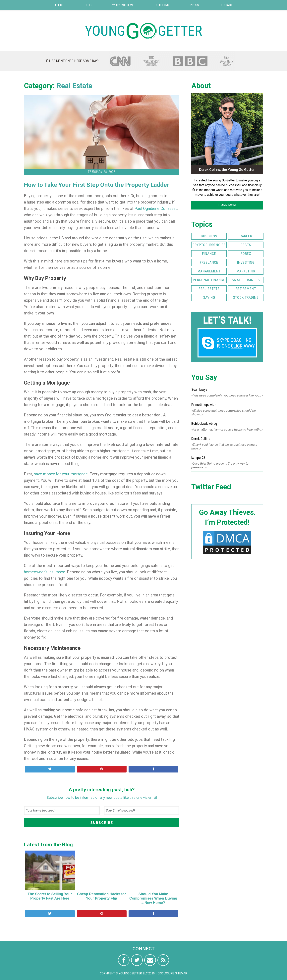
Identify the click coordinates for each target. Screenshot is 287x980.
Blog (88, 5)
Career (246, 236)
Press (194, 5)
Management (209, 271)
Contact (226, 5)
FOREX (246, 254)
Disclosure (166, 973)
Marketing (246, 271)
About (59, 5)
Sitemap (181, 973)
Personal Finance (209, 280)
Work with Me (123, 5)
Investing (246, 262)
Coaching (162, 5)
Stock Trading (246, 297)
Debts (246, 245)
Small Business (246, 280)
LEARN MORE (227, 205)
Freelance (209, 262)
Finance (209, 254)
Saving (209, 297)
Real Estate (74, 86)
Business (209, 236)
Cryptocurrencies (209, 245)
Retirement (246, 289)
